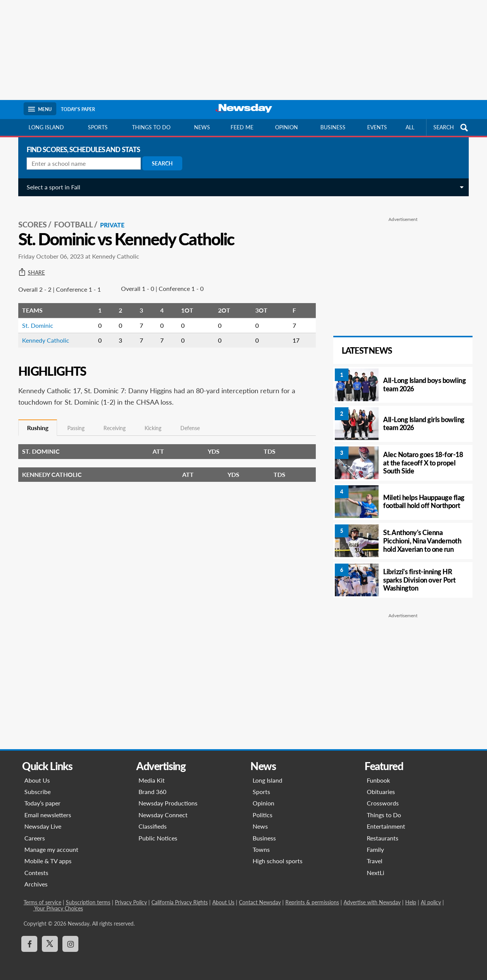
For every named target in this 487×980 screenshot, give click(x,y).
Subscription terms (88, 902)
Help (411, 902)
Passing (73, 421)
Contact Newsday (260, 902)
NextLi (376, 873)
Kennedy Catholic (43, 333)
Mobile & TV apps (48, 861)
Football (70, 217)
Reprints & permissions (312, 902)
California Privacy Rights (180, 902)
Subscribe (37, 792)
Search (159, 163)
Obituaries (381, 792)
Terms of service (42, 902)
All (410, 127)
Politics (263, 815)
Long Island (46, 127)
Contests (36, 873)
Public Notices (158, 838)
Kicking (150, 421)
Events (377, 127)
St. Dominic (35, 318)
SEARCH (452, 128)
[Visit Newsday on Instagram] (70, 944)
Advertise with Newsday (372, 902)
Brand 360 (152, 792)
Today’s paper (42, 803)
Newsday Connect (163, 815)
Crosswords (383, 803)
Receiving (111, 421)
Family (375, 849)
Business (333, 127)
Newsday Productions (168, 803)
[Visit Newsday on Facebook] (29, 944)
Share (29, 265)
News (202, 127)
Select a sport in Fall (50, 187)
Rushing (35, 420)
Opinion (286, 127)
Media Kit (152, 780)
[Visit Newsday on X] (50, 944)
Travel (375, 861)
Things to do (151, 127)
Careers (35, 838)
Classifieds (153, 826)
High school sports (278, 861)
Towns (261, 849)
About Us (37, 780)
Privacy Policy (131, 902)
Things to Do (384, 815)
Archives (36, 884)
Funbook (378, 780)
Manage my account (51, 849)
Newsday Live (43, 826)
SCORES (29, 217)
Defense (187, 421)
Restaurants (383, 838)
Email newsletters (48, 815)
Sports (98, 127)
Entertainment (386, 826)
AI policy (431, 902)
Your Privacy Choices (58, 908)
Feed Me (242, 127)
